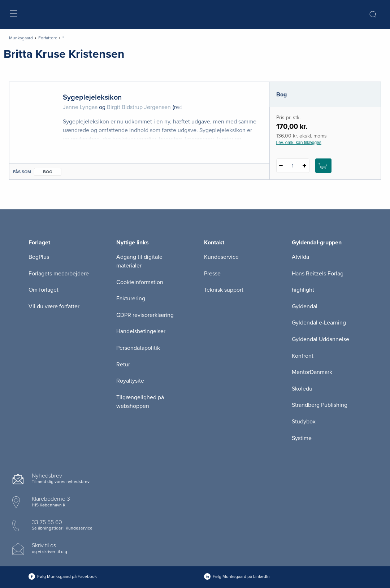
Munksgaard (21, 38)
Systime (302, 438)
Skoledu (302, 389)
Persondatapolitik (138, 348)
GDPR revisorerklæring (145, 315)
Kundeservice (221, 257)
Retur (123, 365)
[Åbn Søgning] (373, 14)
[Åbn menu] (13, 15)
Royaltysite (130, 381)
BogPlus (39, 257)
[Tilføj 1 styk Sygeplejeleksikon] (305, 166)
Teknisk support (224, 290)
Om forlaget (44, 290)
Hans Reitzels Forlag (318, 274)
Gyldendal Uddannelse (320, 339)
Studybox (304, 422)
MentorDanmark (312, 372)
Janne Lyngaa (80, 107)
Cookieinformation (140, 282)
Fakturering (131, 299)
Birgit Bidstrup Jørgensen (139, 107)
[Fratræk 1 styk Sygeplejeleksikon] (281, 166)
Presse (212, 274)
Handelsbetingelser (141, 331)
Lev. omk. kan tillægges (299, 143)
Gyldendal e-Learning (319, 323)
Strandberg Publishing (320, 405)
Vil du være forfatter (54, 306)
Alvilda (300, 257)
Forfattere (48, 38)
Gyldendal (305, 306)
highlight (303, 290)
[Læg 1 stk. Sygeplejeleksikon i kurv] (324, 166)
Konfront (303, 356)
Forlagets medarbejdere (59, 274)
